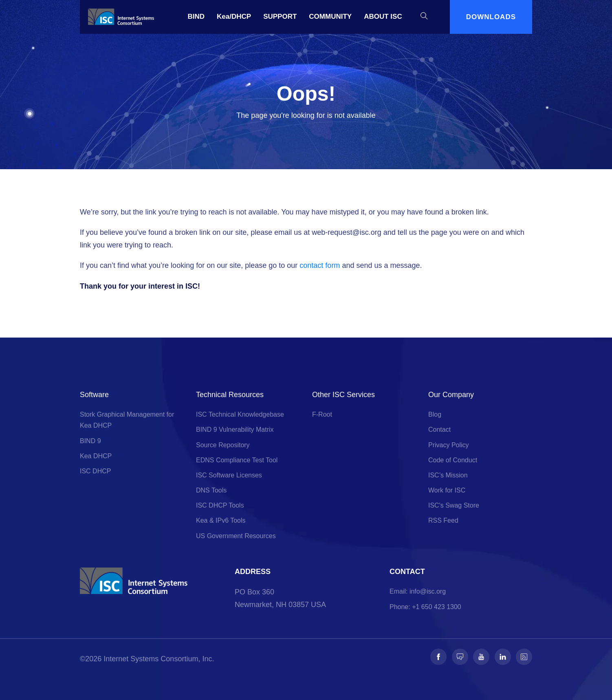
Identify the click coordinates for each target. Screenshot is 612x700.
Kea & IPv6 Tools (221, 520)
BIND (196, 17)
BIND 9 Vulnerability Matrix (235, 429)
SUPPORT (280, 17)
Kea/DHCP (234, 17)
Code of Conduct (453, 460)
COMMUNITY (330, 17)
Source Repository (223, 445)
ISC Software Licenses (229, 475)
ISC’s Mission (448, 475)
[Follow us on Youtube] (481, 657)
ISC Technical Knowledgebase (240, 414)
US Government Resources (236, 536)
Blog (435, 414)
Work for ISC (447, 490)
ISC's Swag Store (454, 505)
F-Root (322, 414)
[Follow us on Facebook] (438, 657)
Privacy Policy (449, 445)
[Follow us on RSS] (524, 657)
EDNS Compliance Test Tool (237, 460)
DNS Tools (211, 490)
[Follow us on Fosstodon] (460, 657)
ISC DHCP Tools (220, 505)
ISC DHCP (95, 471)
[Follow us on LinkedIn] (503, 657)
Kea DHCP (96, 456)
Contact (439, 429)
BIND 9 (90, 441)
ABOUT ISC (383, 17)
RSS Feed (443, 520)
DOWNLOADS (491, 17)
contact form (320, 265)
